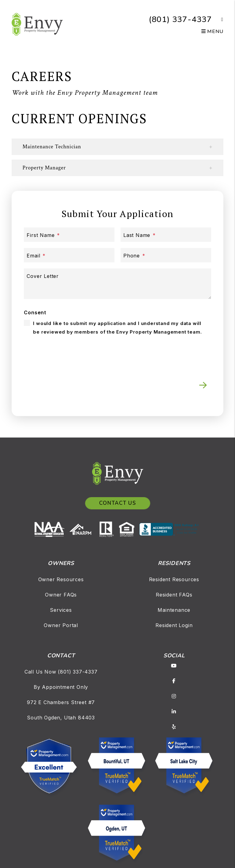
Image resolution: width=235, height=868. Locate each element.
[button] (218, 20)
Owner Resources (61, 579)
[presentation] (165, 353)
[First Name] (69, 235)
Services (61, 610)
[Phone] (166, 255)
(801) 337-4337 (180, 19)
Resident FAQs (174, 595)
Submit (203, 385)
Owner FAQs (61, 595)
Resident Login (174, 625)
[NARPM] (83, 529)
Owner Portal (61, 625)
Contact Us (118, 503)
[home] (37, 24)
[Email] (69, 255)
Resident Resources (174, 579)
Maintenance (174, 610)
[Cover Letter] (117, 284)
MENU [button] (212, 31)
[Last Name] (166, 235)
